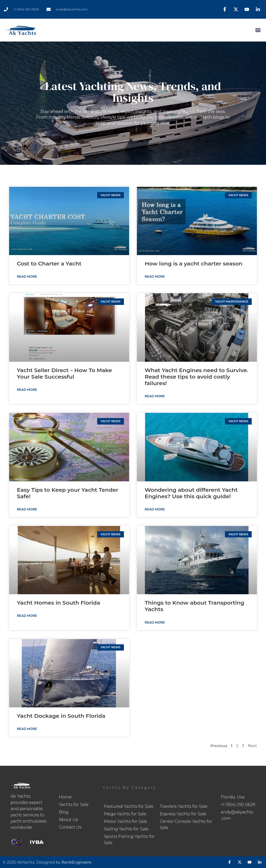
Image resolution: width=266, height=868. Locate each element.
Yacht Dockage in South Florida (61, 716)
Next (252, 746)
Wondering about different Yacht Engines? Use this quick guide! (191, 493)
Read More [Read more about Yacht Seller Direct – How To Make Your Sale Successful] (27, 390)
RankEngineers (77, 862)
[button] (258, 30)
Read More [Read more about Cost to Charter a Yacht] (27, 276)
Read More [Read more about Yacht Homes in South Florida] (27, 616)
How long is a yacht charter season (194, 264)
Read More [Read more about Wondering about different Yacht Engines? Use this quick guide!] (155, 509)
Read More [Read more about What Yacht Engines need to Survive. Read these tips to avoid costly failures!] (155, 396)
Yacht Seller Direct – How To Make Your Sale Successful (64, 373)
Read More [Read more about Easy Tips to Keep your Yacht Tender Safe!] (27, 509)
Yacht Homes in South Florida (58, 603)
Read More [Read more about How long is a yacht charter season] (155, 276)
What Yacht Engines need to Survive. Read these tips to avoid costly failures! (197, 377)
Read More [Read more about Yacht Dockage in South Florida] (27, 729)
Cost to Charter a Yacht (49, 264)
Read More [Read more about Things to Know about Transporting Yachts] (155, 622)
